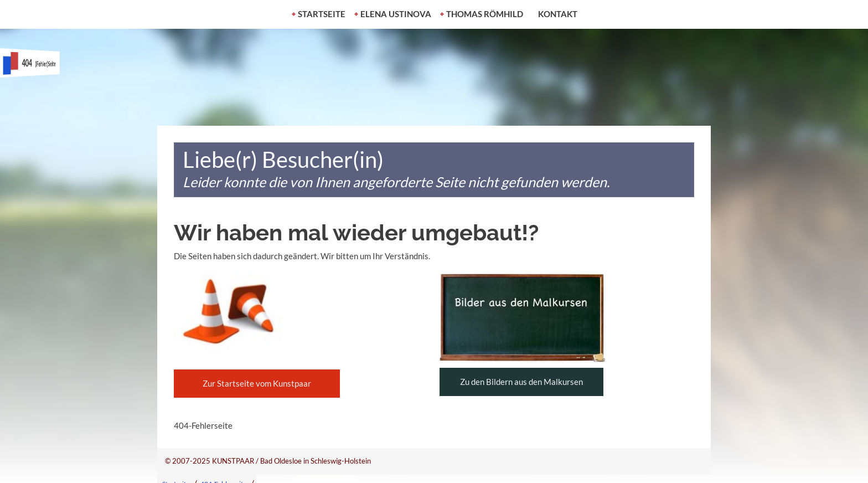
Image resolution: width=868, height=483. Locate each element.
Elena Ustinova (396, 14)
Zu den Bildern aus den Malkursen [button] (521, 382)
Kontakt (558, 14)
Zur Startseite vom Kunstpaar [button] (257, 383)
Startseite (322, 14)
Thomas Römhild (485, 14)
